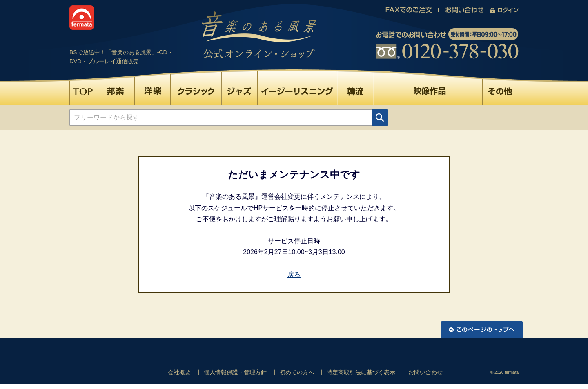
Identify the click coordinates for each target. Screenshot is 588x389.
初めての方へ (297, 372)
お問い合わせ (425, 372)
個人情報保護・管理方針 (235, 372)
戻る (294, 275)
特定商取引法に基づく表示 (361, 372)
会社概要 (179, 372)
